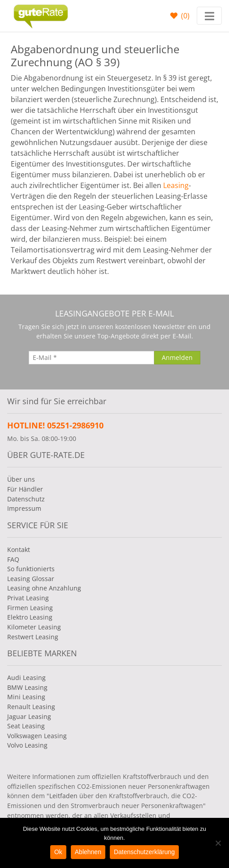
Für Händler (25, 489)
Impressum (24, 508)
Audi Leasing (26, 678)
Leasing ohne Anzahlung (44, 588)
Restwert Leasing (33, 637)
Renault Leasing (31, 707)
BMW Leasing (27, 687)
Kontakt (19, 549)
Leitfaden (63, 796)
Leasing (176, 185)
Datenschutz (26, 499)
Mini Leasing (26, 697)
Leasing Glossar (31, 579)
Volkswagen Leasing (37, 736)
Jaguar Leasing (29, 716)
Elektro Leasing (30, 617)
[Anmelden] (177, 358)
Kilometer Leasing (34, 627)
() (184, 16)
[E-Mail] (91, 358)
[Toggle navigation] (209, 16)
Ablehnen (88, 852)
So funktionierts (31, 569)
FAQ (13, 559)
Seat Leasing (26, 726)
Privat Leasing (28, 598)
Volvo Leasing (27, 745)
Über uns (21, 479)
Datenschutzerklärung (144, 852)
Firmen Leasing (30, 608)
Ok (58, 852)
